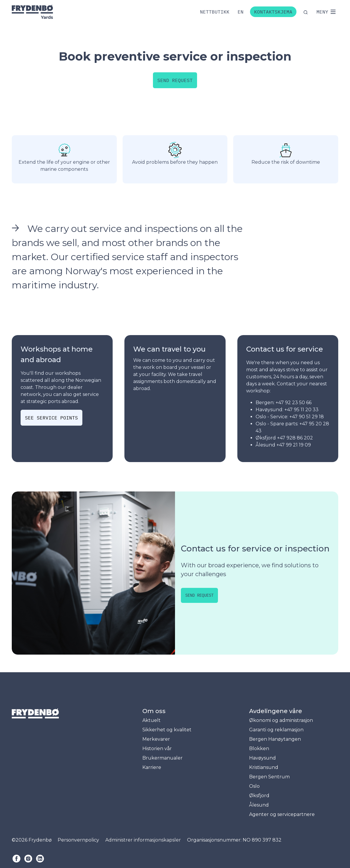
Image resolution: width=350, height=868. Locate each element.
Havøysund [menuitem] (262, 758)
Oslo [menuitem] (254, 786)
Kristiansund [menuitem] (264, 767)
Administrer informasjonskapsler (143, 840)
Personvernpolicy (78, 840)
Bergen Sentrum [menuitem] (269, 777)
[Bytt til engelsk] (241, 12)
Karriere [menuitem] (152, 767)
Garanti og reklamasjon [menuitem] (276, 730)
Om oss (154, 711)
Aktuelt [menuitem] (151, 720)
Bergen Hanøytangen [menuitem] (275, 739)
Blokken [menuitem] (259, 749)
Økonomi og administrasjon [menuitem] (281, 720)
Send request (175, 80)
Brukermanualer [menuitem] (162, 758)
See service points (51, 418)
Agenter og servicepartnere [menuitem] (282, 814)
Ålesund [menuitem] (259, 805)
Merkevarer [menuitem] (156, 739)
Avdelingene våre (276, 711)
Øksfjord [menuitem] (259, 796)
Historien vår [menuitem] (157, 749)
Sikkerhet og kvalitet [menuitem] (167, 730)
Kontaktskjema (273, 12)
